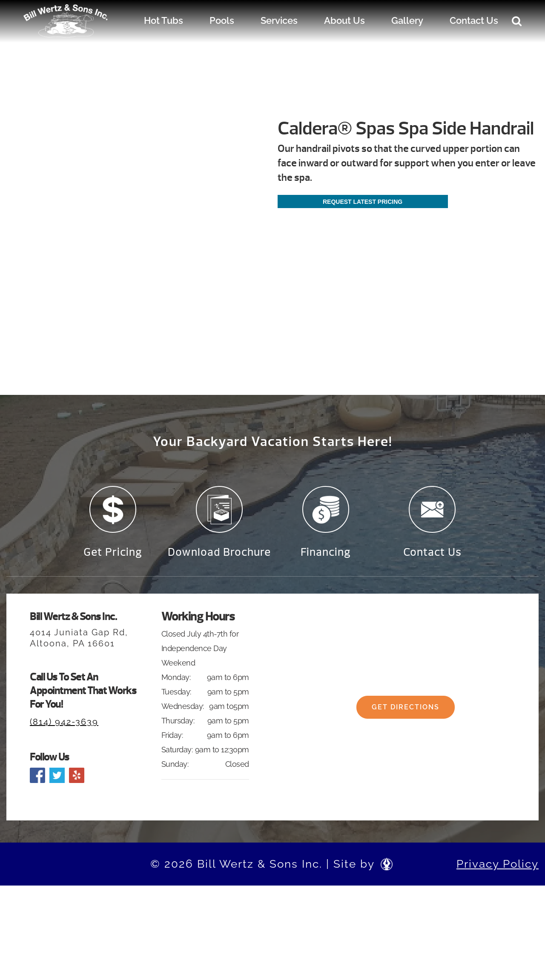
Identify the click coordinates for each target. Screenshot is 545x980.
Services (279, 20)
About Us (344, 20)
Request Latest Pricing (363, 202)
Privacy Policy (498, 864)
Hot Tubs (163, 20)
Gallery (407, 20)
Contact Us (474, 20)
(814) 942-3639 (64, 722)
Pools (222, 20)
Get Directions (406, 707)
